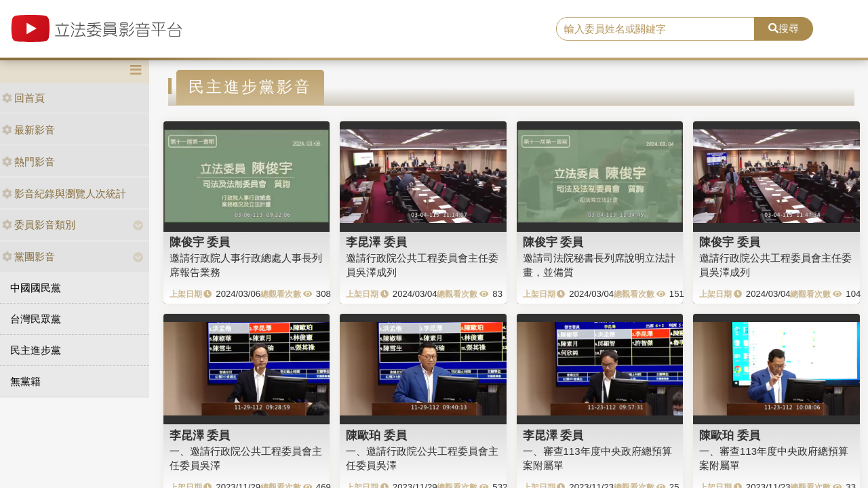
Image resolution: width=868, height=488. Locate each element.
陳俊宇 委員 (200, 242)
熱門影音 (28, 162)
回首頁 (23, 98)
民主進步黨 (36, 350)
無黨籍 (25, 381)
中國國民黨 (36, 288)
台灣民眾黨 (36, 319)
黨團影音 (28, 257)
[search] (655, 29)
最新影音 (28, 130)
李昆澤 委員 (376, 242)
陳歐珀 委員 (376, 435)
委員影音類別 (39, 225)
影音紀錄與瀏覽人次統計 (64, 194)
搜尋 (784, 28)
